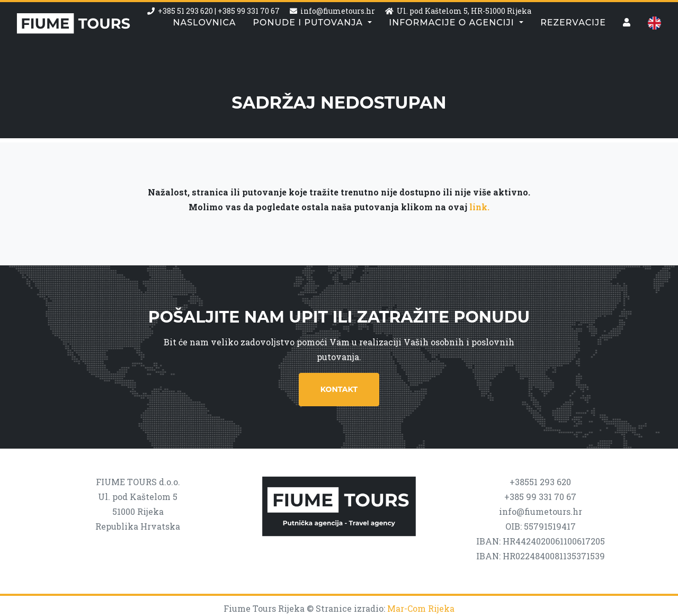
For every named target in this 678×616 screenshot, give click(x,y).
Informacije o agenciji (453, 45)
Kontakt (339, 389)
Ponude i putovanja (309, 45)
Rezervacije (573, 45)
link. (479, 207)
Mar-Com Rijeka (421, 608)
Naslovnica (204, 45)
